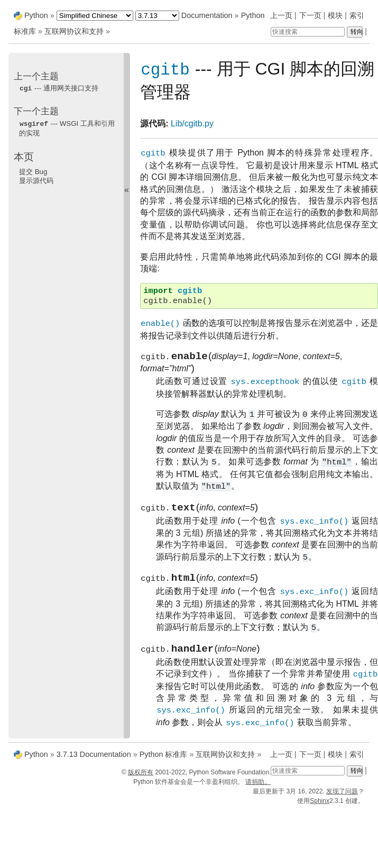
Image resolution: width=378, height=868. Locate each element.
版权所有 (141, 780)
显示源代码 (36, 180)
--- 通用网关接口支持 (59, 88)
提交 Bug (33, 171)
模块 (335, 15)
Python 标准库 (164, 762)
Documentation (207, 15)
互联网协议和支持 (74, 31)
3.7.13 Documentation (94, 762)
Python (36, 15)
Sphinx (320, 809)
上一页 (281, 15)
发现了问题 (342, 799)
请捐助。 (258, 790)
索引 (357, 15)
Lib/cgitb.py (192, 124)
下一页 (310, 15)
